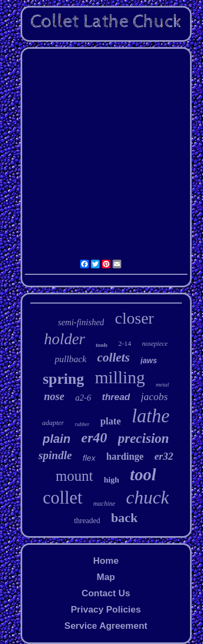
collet (63, 498)
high (112, 480)
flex (89, 458)
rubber (82, 424)
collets (114, 358)
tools (101, 345)
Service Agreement (106, 626)
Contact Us (106, 593)
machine (104, 504)
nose (54, 396)
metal (162, 384)
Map (106, 577)
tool (143, 475)
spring (63, 379)
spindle (55, 455)
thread (116, 397)
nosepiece (155, 344)
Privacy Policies (106, 610)
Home (106, 561)
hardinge (125, 456)
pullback (71, 359)
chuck (148, 497)
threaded (87, 521)
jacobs (154, 397)
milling (120, 377)
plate (110, 421)
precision (143, 438)
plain (57, 439)
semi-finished (81, 322)
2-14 (125, 343)
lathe (150, 416)
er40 (94, 438)
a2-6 (83, 398)
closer (134, 318)
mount (74, 476)
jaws (149, 360)
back (124, 518)
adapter (53, 423)
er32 (164, 456)
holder (64, 339)
